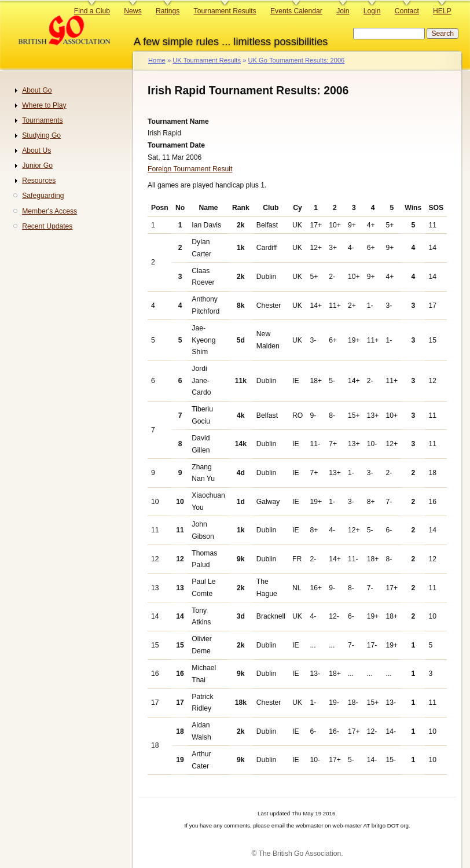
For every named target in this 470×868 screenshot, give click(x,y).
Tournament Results (225, 11)
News (133, 11)
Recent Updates (47, 226)
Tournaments (42, 120)
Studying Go (41, 135)
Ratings (168, 11)
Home (157, 60)
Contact (407, 11)
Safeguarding (43, 196)
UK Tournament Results (207, 60)
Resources (39, 181)
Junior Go (37, 165)
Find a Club (92, 11)
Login (372, 11)
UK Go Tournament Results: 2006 (296, 60)
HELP (442, 11)
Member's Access (49, 211)
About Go (37, 90)
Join (343, 11)
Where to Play (44, 105)
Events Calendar (296, 11)
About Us (36, 150)
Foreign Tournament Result (190, 169)
